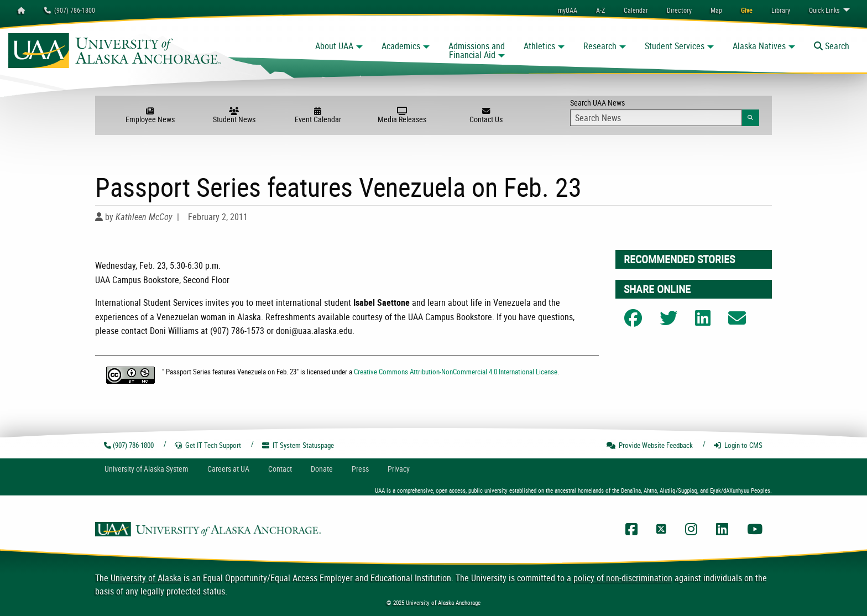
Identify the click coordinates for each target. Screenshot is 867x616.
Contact (280, 469)
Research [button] (600, 46)
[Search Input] (656, 118)
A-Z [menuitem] (600, 10)
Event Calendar (318, 116)
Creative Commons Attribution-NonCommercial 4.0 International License (456, 372)
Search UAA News (664, 112)
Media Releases (402, 116)
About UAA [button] (334, 46)
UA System (147, 469)
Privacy (399, 469)
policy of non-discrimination (623, 578)
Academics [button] (401, 46)
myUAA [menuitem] (568, 10)
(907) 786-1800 (70, 10)
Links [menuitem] (824, 10)
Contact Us (486, 116)
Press (360, 469)
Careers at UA (228, 469)
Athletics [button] (539, 46)
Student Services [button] (675, 46)
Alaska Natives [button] (759, 46)
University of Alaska (146, 578)
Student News (234, 116)
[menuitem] (636, 10)
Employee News (150, 116)
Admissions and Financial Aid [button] (477, 50)
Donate (322, 469)
